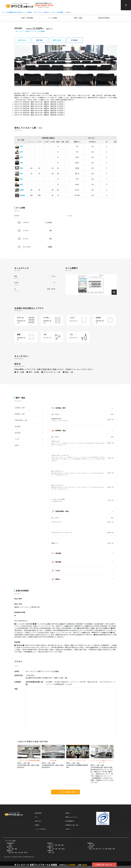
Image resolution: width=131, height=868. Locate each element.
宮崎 (106, 849)
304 (21, 163)
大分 (103, 849)
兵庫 (56, 849)
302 (21, 152)
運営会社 (68, 813)
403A (22, 190)
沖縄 (114, 849)
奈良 (59, 849)
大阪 (53, 849)
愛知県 (30, 12)
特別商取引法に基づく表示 (72, 825)
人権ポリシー (69, 829)
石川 (53, 845)
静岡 (59, 845)
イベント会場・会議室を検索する (65, 792)
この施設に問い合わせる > (104, 865)
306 (21, 168)
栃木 (13, 852)
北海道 (10, 845)
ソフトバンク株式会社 (40, 829)
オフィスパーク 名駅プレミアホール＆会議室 (49, 12)
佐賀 (93, 849)
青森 (9, 849)
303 (21, 157)
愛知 (63, 845)
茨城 (9, 852)
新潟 (50, 845)
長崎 (97, 849)
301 (21, 146)
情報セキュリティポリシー (72, 817)
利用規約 (37, 825)
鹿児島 (110, 849)
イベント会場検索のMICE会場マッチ (13, 12)
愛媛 (93, 845)
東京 (22, 852)
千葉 (19, 852)
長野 (56, 845)
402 (21, 184)
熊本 (100, 849)
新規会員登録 (38, 813)
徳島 (90, 845)
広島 (53, 852)
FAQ (36, 817)
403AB (22, 195)
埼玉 (16, 852)
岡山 (50, 852)
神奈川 (26, 852)
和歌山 (63, 849)
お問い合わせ (38, 821)
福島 (16, 849)
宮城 (13, 849)
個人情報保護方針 (70, 821)
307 (21, 173)
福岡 (90, 849)
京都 (50, 849)
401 (21, 179)
